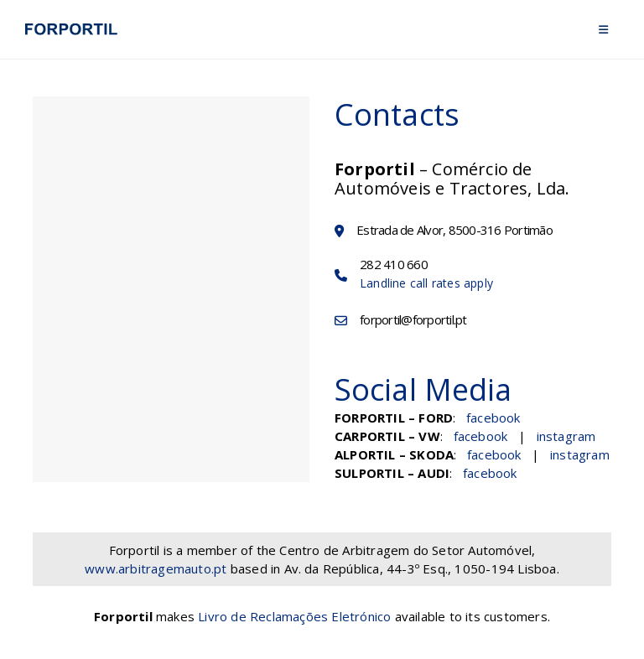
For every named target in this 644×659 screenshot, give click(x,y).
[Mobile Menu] (603, 29)
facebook (493, 418)
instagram (566, 436)
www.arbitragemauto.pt (156, 568)
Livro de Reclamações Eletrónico (294, 616)
